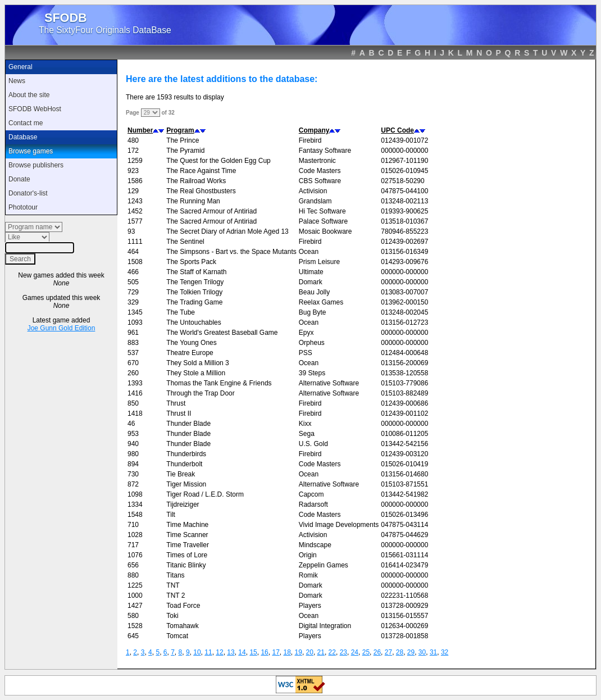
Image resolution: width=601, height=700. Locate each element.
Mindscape (315, 545)
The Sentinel (185, 242)
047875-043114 (404, 525)
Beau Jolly (314, 292)
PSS (306, 353)
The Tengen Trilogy (195, 282)
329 (133, 302)
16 (264, 652)
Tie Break (181, 474)
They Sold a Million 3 (197, 363)
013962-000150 (404, 302)
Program (180, 130)
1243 (135, 201)
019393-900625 (404, 211)
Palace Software (323, 221)
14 (242, 652)
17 (276, 652)
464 (133, 252)
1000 (135, 596)
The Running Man (193, 201)
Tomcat (177, 636)
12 (219, 652)
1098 (135, 494)
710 (133, 525)
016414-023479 (404, 565)
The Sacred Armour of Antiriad (211, 211)
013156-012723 (404, 322)
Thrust (176, 403)
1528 (135, 626)
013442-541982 (404, 494)
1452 (135, 211)
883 (133, 343)
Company (314, 130)
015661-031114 (404, 555)
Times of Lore (187, 555)
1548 (135, 515)
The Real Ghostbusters (201, 191)
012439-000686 (404, 403)
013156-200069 (404, 363)
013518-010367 (404, 221)
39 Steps (312, 373)
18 (287, 652)
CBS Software (320, 181)
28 (400, 652)
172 (133, 151)
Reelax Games (321, 302)
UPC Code (397, 130)
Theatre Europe (190, 353)
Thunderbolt (184, 464)
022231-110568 (404, 596)
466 (133, 272)
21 (321, 652)
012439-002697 (404, 242)
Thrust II (179, 413)
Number (140, 130)
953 (133, 434)
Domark (311, 282)
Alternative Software (329, 383)
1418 (135, 413)
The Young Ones (191, 343)
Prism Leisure (319, 262)
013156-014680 (404, 474)
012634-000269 (404, 626)
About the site (29, 95)
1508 (135, 262)
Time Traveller (188, 545)
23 (343, 652)
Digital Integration (325, 626)
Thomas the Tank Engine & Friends (219, 383)
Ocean (309, 252)
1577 (135, 221)
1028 (135, 535)
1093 (135, 322)
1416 (135, 393)
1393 (135, 383)
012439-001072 (404, 140)
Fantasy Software (325, 151)
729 (133, 292)
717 (133, 545)
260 (133, 373)
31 (433, 652)
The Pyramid (185, 151)
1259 (135, 161)
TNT (173, 585)
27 (388, 652)
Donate (19, 179)
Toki (172, 616)
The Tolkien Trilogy (194, 292)
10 (197, 652)
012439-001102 (404, 413)
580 (133, 616)
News (17, 81)
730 (133, 474)
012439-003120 (404, 454)
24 (355, 652)
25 (366, 652)
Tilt (171, 515)
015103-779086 (404, 383)
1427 (135, 606)
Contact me (26, 123)
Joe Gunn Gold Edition (62, 328)
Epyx (306, 333)
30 (422, 652)
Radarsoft (313, 504)
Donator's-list (28, 193)
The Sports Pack (191, 262)
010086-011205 (404, 434)
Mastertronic (317, 161)
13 (231, 652)
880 (133, 575)
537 (133, 353)
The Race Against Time (201, 171)
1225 (135, 585)
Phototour (23, 207)
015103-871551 (404, 484)
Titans (175, 575)
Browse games (31, 151)
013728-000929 (404, 606)
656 (133, 565)
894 (133, 464)
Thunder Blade (188, 424)
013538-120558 (404, 373)
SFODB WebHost (35, 109)
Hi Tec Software (322, 211)
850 (133, 403)
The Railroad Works (196, 181)
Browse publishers (36, 165)
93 (131, 231)
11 (208, 652)
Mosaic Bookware (325, 231)
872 (133, 484)
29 (411, 652)
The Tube (181, 312)
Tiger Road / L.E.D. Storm (205, 494)
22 (332, 652)
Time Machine (187, 525)
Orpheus (312, 343)
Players (310, 606)
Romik (308, 575)
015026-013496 (404, 515)
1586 (135, 181)
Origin (308, 555)
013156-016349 (404, 252)
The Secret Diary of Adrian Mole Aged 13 (227, 231)
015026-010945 (404, 171)
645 (133, 636)
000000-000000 (404, 151)
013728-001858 (404, 636)
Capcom (311, 494)
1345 (135, 312)
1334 (135, 504)
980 (133, 454)
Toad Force (183, 606)
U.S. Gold (313, 444)
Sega (307, 434)
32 (445, 652)
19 (299, 652)
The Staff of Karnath (196, 272)
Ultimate (311, 272)
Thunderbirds (186, 454)
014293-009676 (404, 262)
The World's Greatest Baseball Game (222, 333)
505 (133, 282)
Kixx (305, 424)
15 (253, 652)
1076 (135, 555)
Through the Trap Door (200, 393)
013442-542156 (404, 444)
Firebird (310, 140)
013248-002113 (404, 201)
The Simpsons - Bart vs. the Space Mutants (231, 252)
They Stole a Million (196, 373)
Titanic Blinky (186, 565)
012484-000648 (404, 353)
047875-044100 (404, 191)
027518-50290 (402, 181)
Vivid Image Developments (339, 525)
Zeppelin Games (324, 565)
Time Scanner (187, 535)
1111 (135, 242)
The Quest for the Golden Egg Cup (218, 161)
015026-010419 (404, 464)
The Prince (183, 140)
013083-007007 (404, 292)
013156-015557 (404, 616)
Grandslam (315, 201)
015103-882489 (404, 393)
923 (133, 171)
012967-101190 (404, 161)
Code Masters (320, 171)
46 (131, 424)
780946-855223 (404, 231)
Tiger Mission (186, 484)
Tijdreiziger (183, 504)
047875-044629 (404, 535)
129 (133, 191)
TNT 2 (176, 596)
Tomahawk (182, 626)
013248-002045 (404, 312)
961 (133, 333)
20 (310, 652)
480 (133, 140)
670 (133, 363)
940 (133, 444)
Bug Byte (313, 312)
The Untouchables (193, 322)
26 (377, 652)
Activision (313, 191)
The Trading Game (194, 302)
